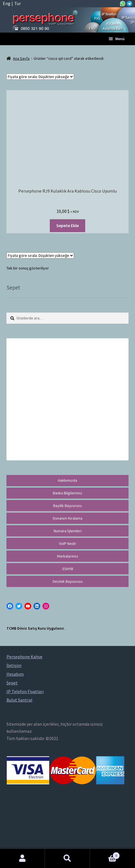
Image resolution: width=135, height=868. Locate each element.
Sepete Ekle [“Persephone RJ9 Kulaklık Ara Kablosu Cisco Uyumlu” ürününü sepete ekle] (67, 225)
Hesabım (22, 858)
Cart (105, 854)
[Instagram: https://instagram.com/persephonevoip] (46, 606)
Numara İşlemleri (68, 531)
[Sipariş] (40, 77)
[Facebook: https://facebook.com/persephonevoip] (10, 606)
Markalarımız (68, 556)
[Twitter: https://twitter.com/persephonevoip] (19, 606)
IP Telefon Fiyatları (25, 691)
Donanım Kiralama (68, 518)
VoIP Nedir (68, 543)
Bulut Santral (19, 700)
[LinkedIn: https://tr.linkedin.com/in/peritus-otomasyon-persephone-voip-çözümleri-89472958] (37, 606)
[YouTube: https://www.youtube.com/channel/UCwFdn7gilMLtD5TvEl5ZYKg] (28, 606)
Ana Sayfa (21, 58)
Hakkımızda (67, 480)
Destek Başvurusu (68, 581)
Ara (67, 858)
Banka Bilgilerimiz (67, 493)
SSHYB (68, 569)
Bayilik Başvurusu (67, 506)
